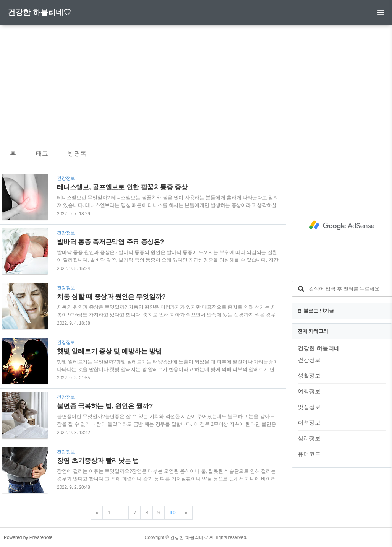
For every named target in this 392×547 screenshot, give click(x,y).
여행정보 (309, 391)
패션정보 (309, 422)
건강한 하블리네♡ (39, 12)
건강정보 (309, 360)
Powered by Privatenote (28, 537)
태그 (42, 154)
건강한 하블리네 (318, 348)
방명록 (77, 154)
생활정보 (309, 375)
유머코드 (309, 454)
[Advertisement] (196, 79)
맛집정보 (309, 407)
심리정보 (309, 438)
